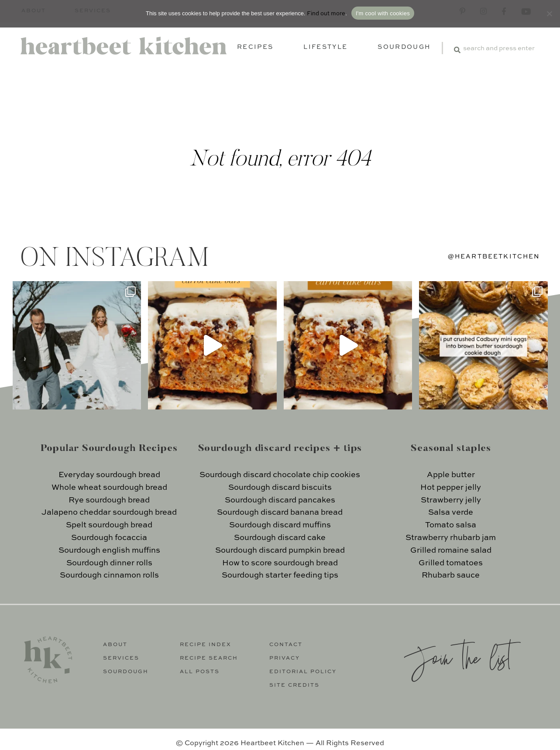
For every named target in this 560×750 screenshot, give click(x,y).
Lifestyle (325, 47)
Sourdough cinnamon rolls (109, 575)
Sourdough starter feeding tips (280, 575)
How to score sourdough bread (280, 563)
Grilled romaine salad (451, 550)
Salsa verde (451, 513)
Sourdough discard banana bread (280, 513)
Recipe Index (206, 645)
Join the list (457, 657)
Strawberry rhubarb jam (451, 538)
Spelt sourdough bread (109, 525)
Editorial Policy (303, 672)
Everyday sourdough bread (109, 475)
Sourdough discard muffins (280, 525)
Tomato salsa (451, 525)
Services (121, 658)
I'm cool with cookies (383, 13)
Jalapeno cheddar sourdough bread (109, 513)
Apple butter (451, 475)
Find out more (326, 14)
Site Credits (294, 685)
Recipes (255, 47)
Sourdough (404, 47)
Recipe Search (209, 658)
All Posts (200, 672)
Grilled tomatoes (451, 563)
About (115, 645)
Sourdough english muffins (109, 550)
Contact (286, 645)
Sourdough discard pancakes (280, 500)
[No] (549, 14)
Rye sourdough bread (109, 500)
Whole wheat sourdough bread (109, 488)
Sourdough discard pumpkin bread (280, 550)
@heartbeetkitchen (494, 257)
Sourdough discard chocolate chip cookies (280, 475)
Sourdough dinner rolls (109, 563)
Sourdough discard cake (280, 538)
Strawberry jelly (451, 500)
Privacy (285, 658)
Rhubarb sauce (451, 575)
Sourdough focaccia (109, 538)
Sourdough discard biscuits (280, 488)
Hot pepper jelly (451, 488)
